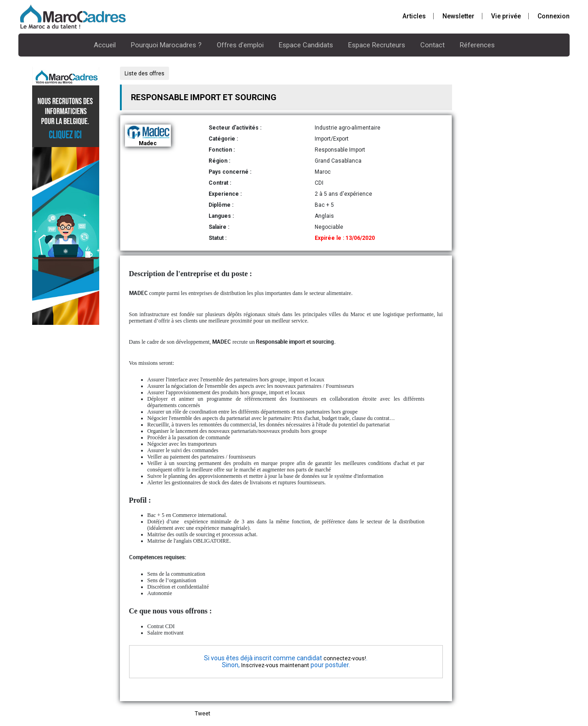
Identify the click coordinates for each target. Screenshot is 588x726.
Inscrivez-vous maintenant (275, 665)
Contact (433, 45)
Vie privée (506, 16)
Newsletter (458, 16)
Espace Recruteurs (377, 45)
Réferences (477, 45)
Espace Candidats (306, 45)
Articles (414, 16)
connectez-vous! (345, 658)
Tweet (203, 714)
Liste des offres (144, 74)
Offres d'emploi (240, 45)
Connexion (554, 16)
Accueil (105, 45)
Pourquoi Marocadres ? (166, 45)
